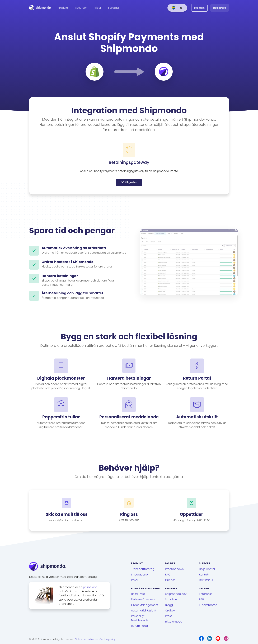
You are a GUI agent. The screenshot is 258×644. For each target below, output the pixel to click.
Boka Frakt (138, 594)
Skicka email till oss (67, 514)
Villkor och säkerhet (87, 639)
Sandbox (171, 599)
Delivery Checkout (143, 599)
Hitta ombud (174, 622)
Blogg (169, 605)
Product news (174, 569)
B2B (201, 599)
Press (169, 616)
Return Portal (140, 626)
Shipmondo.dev (176, 594)
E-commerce (208, 605)
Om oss (170, 580)
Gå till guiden (129, 182)
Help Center (207, 569)
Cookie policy (107, 639)
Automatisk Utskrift (144, 611)
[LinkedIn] (210, 638)
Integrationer (140, 575)
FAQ (168, 575)
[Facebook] (201, 638)
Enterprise (206, 594)
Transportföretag (143, 569)
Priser (97, 8)
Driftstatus (206, 580)
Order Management (145, 605)
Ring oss (129, 514)
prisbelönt (90, 587)
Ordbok (170, 611)
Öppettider (191, 514)
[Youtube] (218, 638)
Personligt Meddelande (140, 618)
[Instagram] (226, 638)
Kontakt (204, 575)
